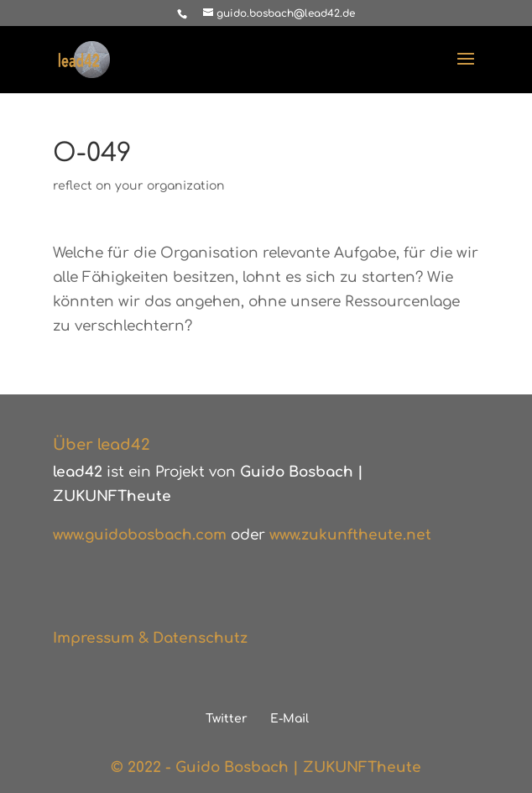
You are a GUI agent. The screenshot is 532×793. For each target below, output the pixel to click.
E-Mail (289, 719)
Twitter (227, 719)
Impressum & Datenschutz (150, 638)
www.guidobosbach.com (140, 535)
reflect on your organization (139, 186)
